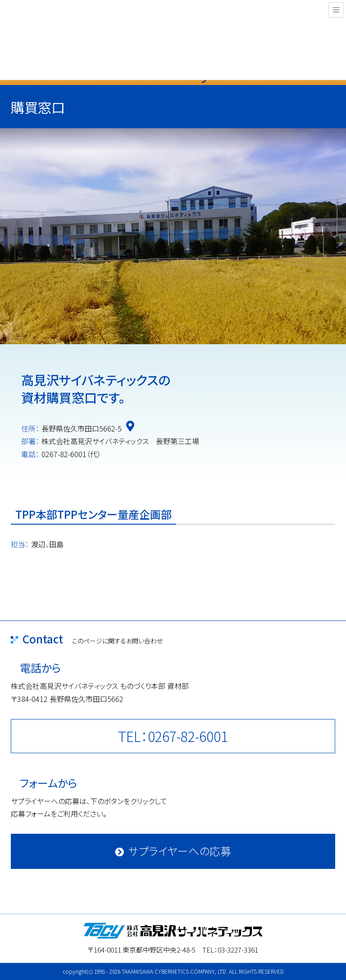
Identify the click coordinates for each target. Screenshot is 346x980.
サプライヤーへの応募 (180, 851)
